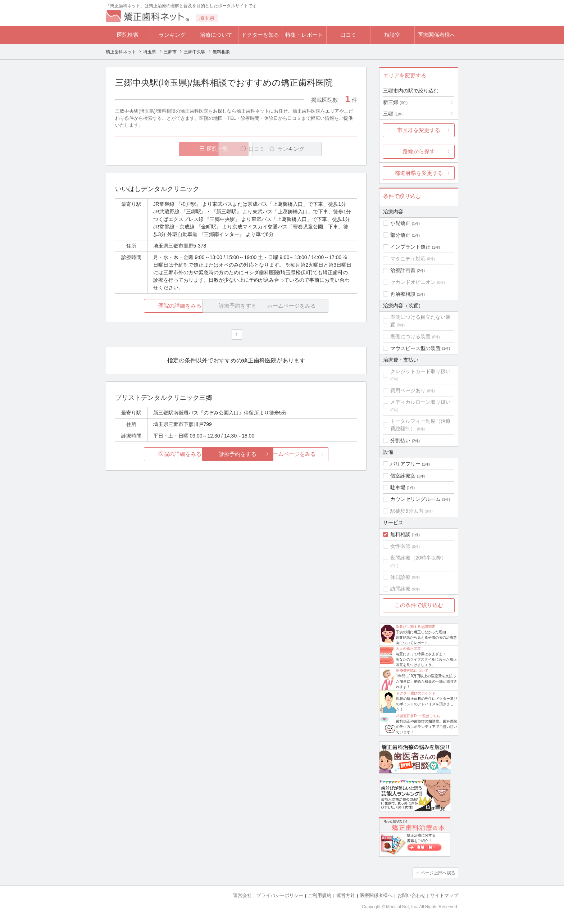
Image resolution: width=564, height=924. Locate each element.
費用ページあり (408, 390)
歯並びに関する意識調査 (415, 627)
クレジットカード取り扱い (420, 371)
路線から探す (419, 151)
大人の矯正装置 (408, 649)
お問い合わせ (411, 895)
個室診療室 (403, 476)
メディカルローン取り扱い (420, 402)
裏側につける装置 (410, 336)
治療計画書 (403, 270)
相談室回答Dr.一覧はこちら (418, 716)
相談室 (392, 35)
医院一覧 (165, 149)
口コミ (348, 35)
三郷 (393, 114)
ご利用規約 (320, 895)
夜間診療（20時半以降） (418, 558)
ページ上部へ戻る (438, 873)
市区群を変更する (419, 130)
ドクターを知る (260, 35)
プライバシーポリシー (280, 895)
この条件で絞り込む (419, 605)
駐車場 (398, 488)
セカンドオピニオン (413, 282)
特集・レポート (304, 35)
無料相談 (400, 534)
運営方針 (346, 895)
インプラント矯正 (410, 247)
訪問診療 (400, 589)
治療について (216, 35)
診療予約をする (236, 454)
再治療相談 (403, 294)
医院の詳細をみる (155, 306)
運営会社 (242, 895)
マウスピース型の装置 (415, 348)
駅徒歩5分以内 (407, 511)
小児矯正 (400, 223)
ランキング (172, 35)
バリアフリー (405, 464)
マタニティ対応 (408, 259)
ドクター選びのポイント (416, 693)
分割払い (400, 440)
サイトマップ (444, 895)
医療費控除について (412, 671)
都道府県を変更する (419, 173)
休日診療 (400, 577)
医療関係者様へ (436, 35)
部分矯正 (400, 235)
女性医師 (400, 546)
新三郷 (395, 102)
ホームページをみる (317, 454)
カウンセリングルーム (415, 499)
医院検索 (128, 35)
